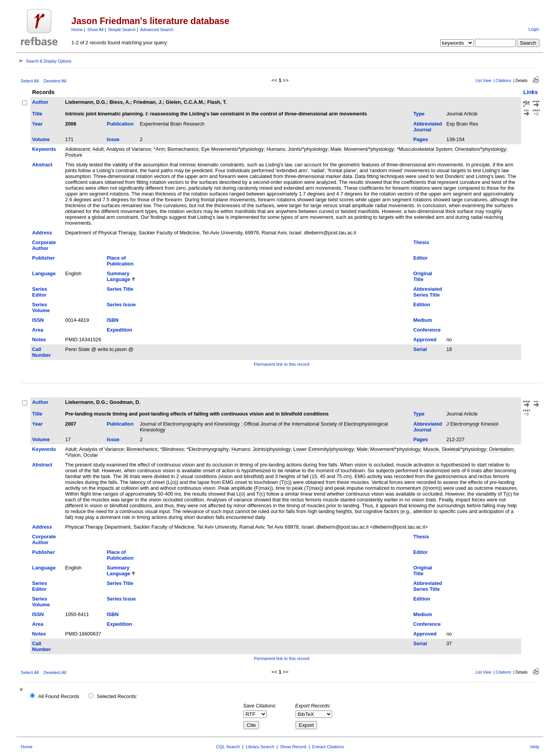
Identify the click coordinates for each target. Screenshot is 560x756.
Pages (421, 139)
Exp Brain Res (462, 124)
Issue (113, 139)
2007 (71, 424)
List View (484, 81)
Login (534, 29)
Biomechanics (183, 149)
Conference (427, 330)
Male (336, 149)
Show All (96, 30)
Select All (30, 81)
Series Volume (41, 307)
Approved (425, 340)
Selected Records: (117, 696)
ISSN (38, 320)
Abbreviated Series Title (428, 292)
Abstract (42, 165)
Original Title (423, 276)
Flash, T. (217, 102)
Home (77, 30)
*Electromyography (208, 449)
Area (38, 330)
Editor (421, 258)
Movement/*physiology (369, 149)
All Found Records (59, 696)
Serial (420, 349)
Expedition (120, 330)
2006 (71, 124)
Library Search (260, 747)
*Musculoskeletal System (424, 149)
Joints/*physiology (308, 149)
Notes (39, 340)
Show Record (293, 747)
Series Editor (40, 292)
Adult (98, 149)
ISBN (113, 320)
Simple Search (122, 30)
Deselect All (55, 81)
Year (38, 124)
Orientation (501, 449)
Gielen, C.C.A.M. (185, 102)
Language (44, 273)
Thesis (421, 242)
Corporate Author (44, 245)
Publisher (44, 258)
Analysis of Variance (129, 149)
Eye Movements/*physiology (232, 149)
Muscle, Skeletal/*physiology (455, 449)
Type (419, 114)
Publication (120, 124)
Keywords (44, 149)
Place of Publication (120, 261)
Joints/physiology (272, 449)
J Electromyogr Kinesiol (472, 424)
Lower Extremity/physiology (324, 449)
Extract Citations (328, 747)
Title (37, 114)
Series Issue (122, 305)
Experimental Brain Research (172, 124)
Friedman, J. (148, 102)
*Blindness (172, 449)
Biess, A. (120, 102)
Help (535, 747)
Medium (423, 320)
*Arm (159, 149)
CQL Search (228, 747)
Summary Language (119, 276)
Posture (74, 155)
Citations (504, 81)
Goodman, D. (125, 402)
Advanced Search (157, 30)
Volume (41, 139)
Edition (422, 305)
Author (40, 102)
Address (42, 233)
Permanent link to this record (282, 364)
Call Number (42, 352)
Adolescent (78, 149)
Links (530, 92)
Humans (276, 149)
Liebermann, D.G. (86, 102)
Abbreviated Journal (428, 127)
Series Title (120, 289)
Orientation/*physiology (481, 149)
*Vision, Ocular (82, 455)
